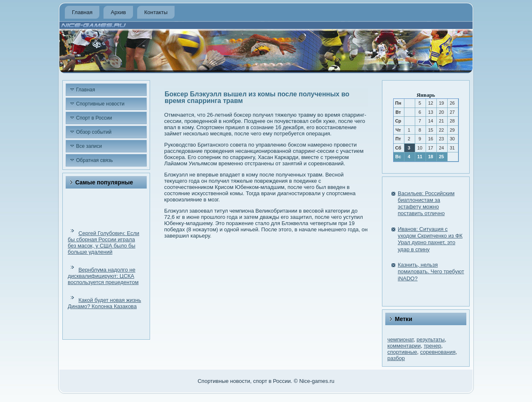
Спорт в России (94, 118)
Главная (82, 12)
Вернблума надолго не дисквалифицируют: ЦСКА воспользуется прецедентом (103, 276)
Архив (118, 12)
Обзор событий (94, 132)
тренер (432, 346)
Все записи (89, 146)
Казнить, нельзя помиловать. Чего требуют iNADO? (431, 272)
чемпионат (400, 339)
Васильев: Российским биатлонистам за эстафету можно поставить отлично (426, 203)
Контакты (156, 12)
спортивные (402, 352)
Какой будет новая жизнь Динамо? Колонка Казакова (104, 303)
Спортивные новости (100, 104)
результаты (431, 339)
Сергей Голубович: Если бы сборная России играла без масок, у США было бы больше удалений (103, 243)
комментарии (404, 346)
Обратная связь (94, 160)
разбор (396, 358)
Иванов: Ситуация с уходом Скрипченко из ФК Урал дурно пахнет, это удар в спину (430, 239)
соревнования (438, 352)
